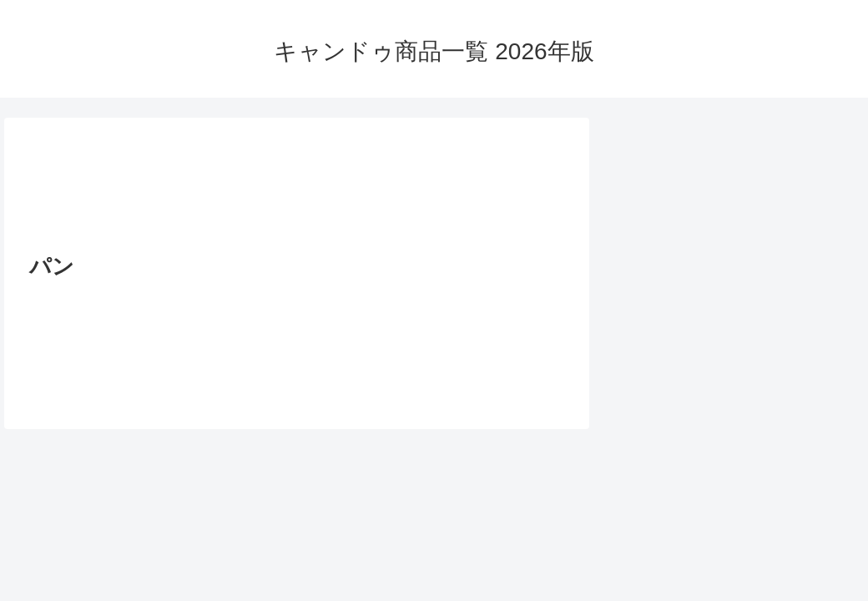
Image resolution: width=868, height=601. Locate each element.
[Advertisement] (297, 190)
